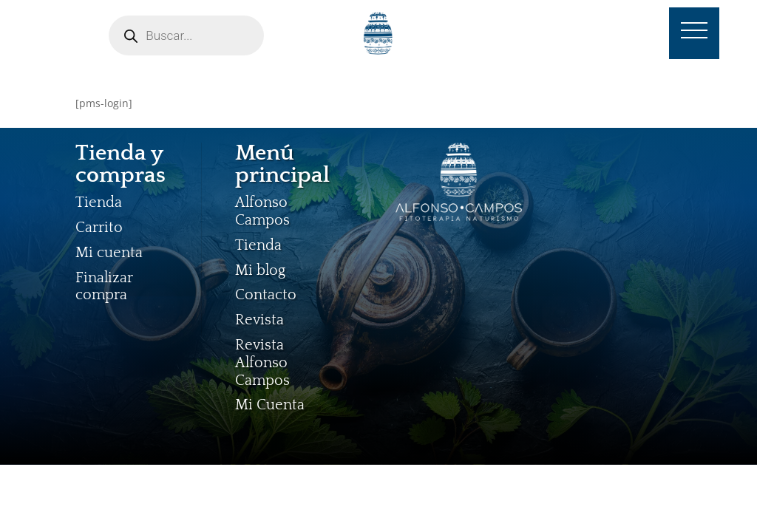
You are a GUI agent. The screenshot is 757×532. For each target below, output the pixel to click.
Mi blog (260, 270)
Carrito (99, 228)
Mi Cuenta (270, 405)
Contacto (266, 295)
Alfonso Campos (262, 211)
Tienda (99, 202)
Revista (259, 320)
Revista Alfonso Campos (262, 363)
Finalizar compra (104, 287)
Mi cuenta (109, 253)
